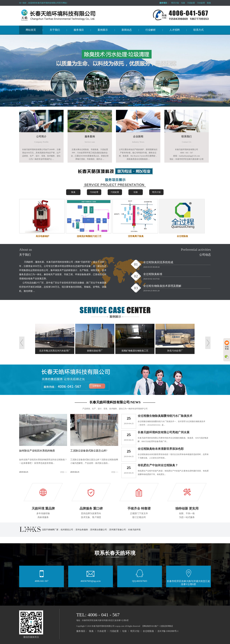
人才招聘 (175, 30)
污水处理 (201, 3)
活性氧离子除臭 (136, 236)
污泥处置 (191, 3)
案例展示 (103, 30)
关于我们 (55, 30)
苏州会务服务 (82, 530)
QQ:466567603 (140, 580)
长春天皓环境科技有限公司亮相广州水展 (164, 432)
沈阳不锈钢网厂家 (50, 530)
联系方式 (199, 30)
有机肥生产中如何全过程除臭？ (158, 465)
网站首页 (31, 30)
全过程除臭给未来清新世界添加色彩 (161, 449)
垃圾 (183, 3)
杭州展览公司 (67, 530)
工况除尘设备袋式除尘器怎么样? (89, 451)
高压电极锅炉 (42, 236)
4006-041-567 (42, 580)
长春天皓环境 (134, 530)
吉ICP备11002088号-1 (168, 631)
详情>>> (64, 472)
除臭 (209, 3)
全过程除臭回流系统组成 (158, 262)
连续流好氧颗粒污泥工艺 (89, 236)
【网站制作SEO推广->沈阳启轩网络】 (158, 626)
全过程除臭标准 (153, 274)
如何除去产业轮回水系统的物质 (37, 451)
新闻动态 (127, 30)
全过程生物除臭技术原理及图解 (162, 286)
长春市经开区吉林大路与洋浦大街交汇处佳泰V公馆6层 (188, 582)
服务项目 (79, 30)
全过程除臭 (182, 236)
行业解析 (151, 30)
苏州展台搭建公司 (99, 530)
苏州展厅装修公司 (118, 530)
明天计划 (175, 3)
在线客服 (227, 345)
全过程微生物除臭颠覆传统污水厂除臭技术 (165, 416)
